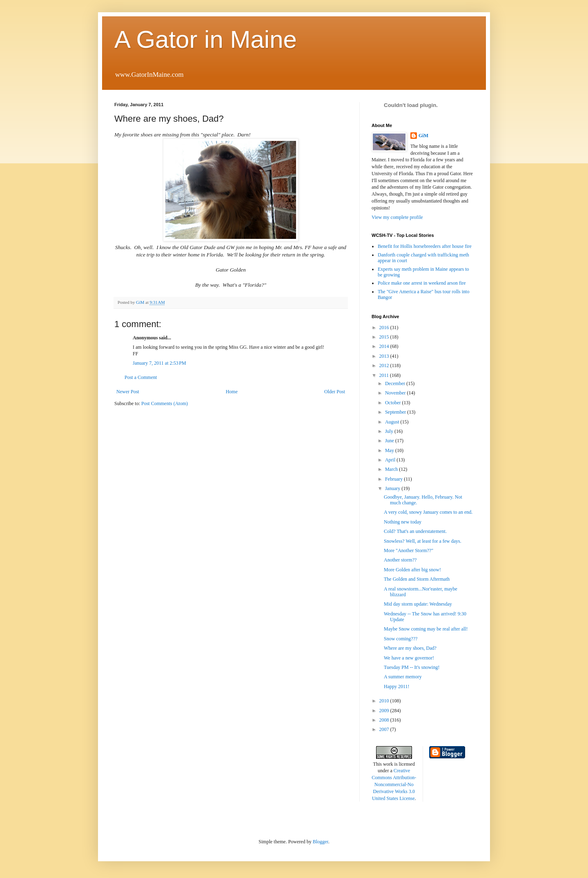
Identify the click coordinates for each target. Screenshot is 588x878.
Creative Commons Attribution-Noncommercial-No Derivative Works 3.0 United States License (394, 784)
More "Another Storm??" (409, 550)
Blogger (321, 842)
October (394, 403)
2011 (385, 375)
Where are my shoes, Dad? (410, 648)
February (394, 479)
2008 (385, 720)
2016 (385, 328)
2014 (385, 346)
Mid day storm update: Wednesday (418, 604)
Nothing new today (403, 522)
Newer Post (128, 392)
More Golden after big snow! (412, 570)
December (396, 383)
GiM (423, 136)
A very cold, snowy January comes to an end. (428, 512)
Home (232, 392)
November (396, 393)
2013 (385, 356)
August (393, 422)
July (390, 431)
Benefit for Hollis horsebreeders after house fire (425, 246)
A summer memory (403, 677)
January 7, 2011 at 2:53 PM (159, 363)
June (390, 441)
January (393, 488)
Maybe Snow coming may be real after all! (426, 629)
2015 (385, 337)
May (390, 450)
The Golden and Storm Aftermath (417, 579)
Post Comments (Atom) (165, 403)
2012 (385, 365)
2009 (385, 711)
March (392, 469)
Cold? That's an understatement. (415, 531)
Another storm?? (400, 560)
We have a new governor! (409, 658)
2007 (385, 729)
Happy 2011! (397, 686)
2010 (385, 701)
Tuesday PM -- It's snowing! (412, 667)
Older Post (335, 392)
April (391, 460)
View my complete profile (397, 217)
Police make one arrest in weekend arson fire (422, 283)
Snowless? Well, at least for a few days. (423, 541)
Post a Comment (141, 377)
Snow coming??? (401, 639)
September (396, 412)
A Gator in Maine (206, 39)
